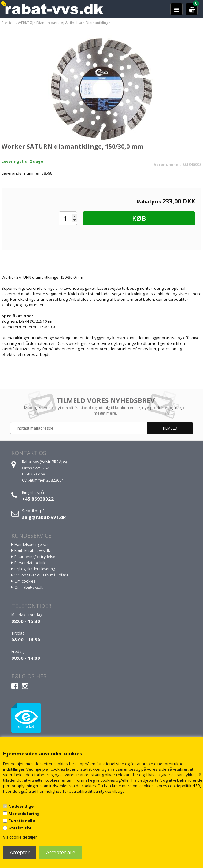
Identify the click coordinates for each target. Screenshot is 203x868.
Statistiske (20, 828)
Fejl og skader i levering (35, 569)
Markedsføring (24, 814)
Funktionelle (22, 821)
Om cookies (25, 581)
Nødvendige (21, 806)
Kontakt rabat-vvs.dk (32, 551)
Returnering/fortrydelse (35, 557)
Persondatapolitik (30, 563)
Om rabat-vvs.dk (29, 587)
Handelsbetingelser (31, 544)
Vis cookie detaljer (20, 837)
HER (196, 786)
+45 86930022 (38, 499)
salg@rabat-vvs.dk (44, 517)
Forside (8, 23)
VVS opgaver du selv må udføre (41, 575)
